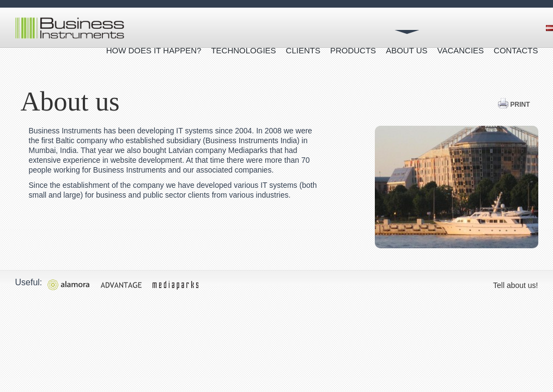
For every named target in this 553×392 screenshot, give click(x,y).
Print (513, 105)
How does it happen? (154, 50)
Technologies (243, 50)
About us (406, 50)
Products (353, 50)
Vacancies (461, 50)
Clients (303, 50)
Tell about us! (516, 285)
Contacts (516, 50)
